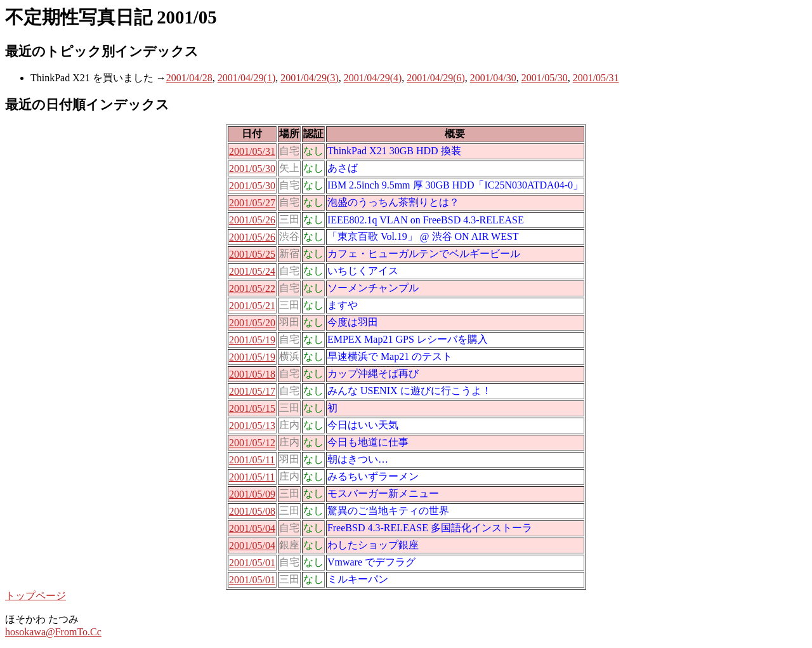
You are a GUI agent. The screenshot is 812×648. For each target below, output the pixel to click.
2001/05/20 (252, 323)
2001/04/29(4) (373, 78)
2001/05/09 (252, 494)
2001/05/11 (252, 460)
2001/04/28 (189, 78)
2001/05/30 (545, 78)
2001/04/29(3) (310, 78)
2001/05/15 (252, 408)
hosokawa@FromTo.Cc (53, 632)
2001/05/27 (252, 203)
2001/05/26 (252, 220)
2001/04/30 (493, 78)
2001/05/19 (252, 340)
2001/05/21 (252, 306)
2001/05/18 (252, 374)
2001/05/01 (252, 563)
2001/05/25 (252, 254)
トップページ (36, 596)
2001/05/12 (252, 443)
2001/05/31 (596, 78)
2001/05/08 (252, 511)
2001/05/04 (252, 528)
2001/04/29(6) (436, 78)
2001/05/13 (252, 426)
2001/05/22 (252, 288)
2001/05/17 (252, 391)
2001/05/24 (252, 271)
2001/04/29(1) (247, 78)
